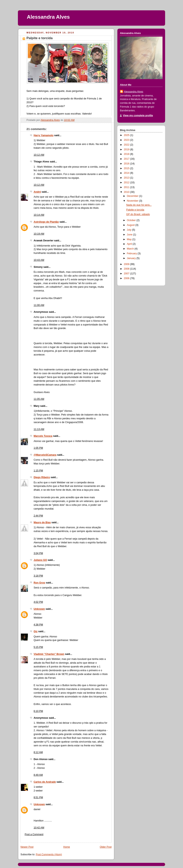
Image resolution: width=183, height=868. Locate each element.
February (132, 253)
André (37, 192)
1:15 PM (38, 471)
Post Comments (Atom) (49, 854)
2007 (127, 274)
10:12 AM (39, 155)
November (133, 201)
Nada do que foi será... (139, 205)
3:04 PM (38, 553)
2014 (127, 173)
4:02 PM (38, 602)
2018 (127, 154)
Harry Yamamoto (44, 135)
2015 (127, 168)
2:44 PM (38, 516)
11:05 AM (39, 399)
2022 (127, 145)
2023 (127, 140)
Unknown (39, 609)
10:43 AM (39, 260)
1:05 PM (38, 448)
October (132, 220)
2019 (127, 150)
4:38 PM (38, 625)
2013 (127, 178)
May (130, 239)
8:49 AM (38, 775)
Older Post (106, 847)
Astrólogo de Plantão (46, 222)
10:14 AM (39, 215)
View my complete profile (138, 116)
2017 (127, 159)
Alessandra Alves (48, 17)
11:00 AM (39, 305)
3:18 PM (38, 576)
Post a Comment (34, 834)
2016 (127, 164)
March (131, 249)
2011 (127, 187)
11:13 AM (39, 429)
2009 (127, 264)
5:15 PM (38, 647)
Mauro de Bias (42, 522)
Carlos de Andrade (45, 782)
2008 (127, 269)
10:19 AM (39, 234)
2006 (127, 278)
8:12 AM (38, 752)
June (130, 235)
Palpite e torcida (135, 210)
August (131, 225)
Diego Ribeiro (42, 477)
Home (67, 847)
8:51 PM (38, 797)
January (132, 258)
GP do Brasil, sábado (138, 214)
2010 (127, 192)
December (133, 196)
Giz (36, 631)
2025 (127, 135)
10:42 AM (39, 828)
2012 (127, 183)
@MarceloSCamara (45, 455)
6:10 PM (38, 711)
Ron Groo (39, 583)
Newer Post (27, 847)
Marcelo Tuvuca (43, 436)
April (130, 244)
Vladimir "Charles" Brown (49, 654)
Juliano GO (40, 560)
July (129, 230)
